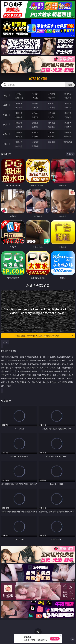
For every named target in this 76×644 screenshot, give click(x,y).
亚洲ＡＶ (19, 103)
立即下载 (55, 639)
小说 (5, 134)
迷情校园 (19, 137)
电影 (5, 115)
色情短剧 (35, 146)
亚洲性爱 (19, 113)
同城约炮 (19, 142)
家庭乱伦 (35, 132)
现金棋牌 (51, 98)
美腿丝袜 (19, 127)
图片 (5, 125)
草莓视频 (51, 142)
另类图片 (68, 127)
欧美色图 (51, 123)
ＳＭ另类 (68, 108)
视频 (5, 105)
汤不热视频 (68, 142)
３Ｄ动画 (68, 103)
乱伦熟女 (51, 117)
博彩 (5, 96)
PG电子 (19, 94)
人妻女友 (51, 132)
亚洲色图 (35, 123)
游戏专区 (68, 94)
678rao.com (38, 79)
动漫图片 (68, 123)
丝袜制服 (35, 108)
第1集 (5, 342)
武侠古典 (68, 132)
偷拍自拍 (35, 113)
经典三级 (35, 117)
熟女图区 (51, 127)
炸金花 (35, 98)
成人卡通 (51, 113)
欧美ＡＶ (51, 103)
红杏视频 (19, 146)
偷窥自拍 (19, 123)
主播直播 (51, 108)
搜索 (70, 85)
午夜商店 (35, 142)
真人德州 (35, 94)
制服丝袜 (19, 117)
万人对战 (51, 94)
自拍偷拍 (35, 103)
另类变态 (68, 117)
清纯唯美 (35, 127)
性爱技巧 (68, 137)
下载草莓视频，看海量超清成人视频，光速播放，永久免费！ (44, 336)
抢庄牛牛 (68, 98)
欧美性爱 (68, 113)
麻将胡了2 (19, 98)
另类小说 (35, 137)
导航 (5, 144)
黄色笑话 (51, 137)
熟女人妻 (19, 108)
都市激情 (19, 132)
